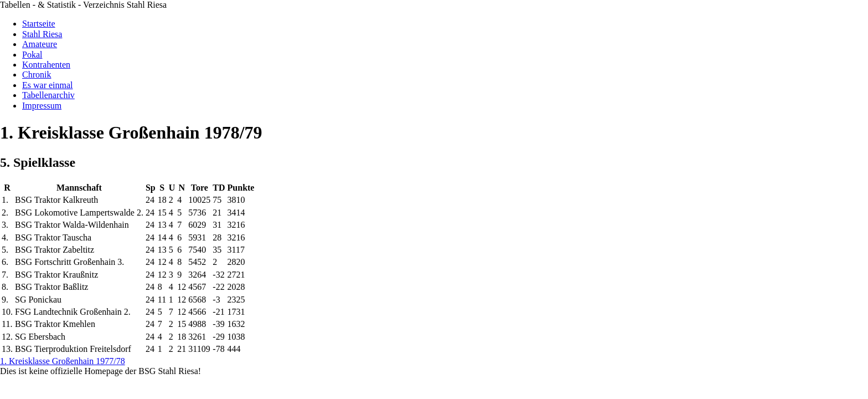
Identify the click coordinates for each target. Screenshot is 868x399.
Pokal (32, 55)
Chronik (37, 75)
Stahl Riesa (42, 34)
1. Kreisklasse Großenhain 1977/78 (63, 361)
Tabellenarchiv (48, 95)
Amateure (40, 44)
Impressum (42, 106)
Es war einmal (48, 85)
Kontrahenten (46, 65)
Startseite (39, 24)
